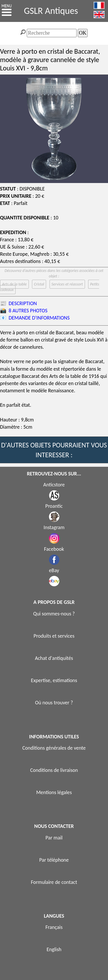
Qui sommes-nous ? (54, 614)
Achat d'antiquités (54, 658)
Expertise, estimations (54, 680)
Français (54, 927)
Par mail (54, 838)
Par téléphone (54, 860)
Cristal (39, 284)
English (54, 949)
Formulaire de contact (54, 882)
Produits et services (54, 636)
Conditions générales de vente (54, 748)
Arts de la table (14, 284)
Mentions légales (54, 792)
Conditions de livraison (54, 770)
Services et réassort (67, 284)
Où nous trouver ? (54, 703)
